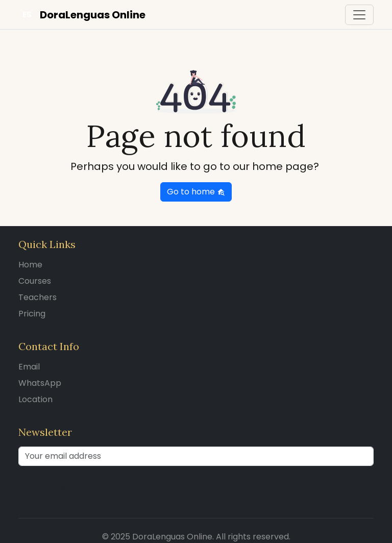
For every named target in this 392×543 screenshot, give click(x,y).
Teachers (38, 297)
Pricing (32, 314)
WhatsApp (40, 383)
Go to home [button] (196, 192)
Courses (35, 281)
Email (29, 367)
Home (30, 265)
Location (35, 399)
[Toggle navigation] (359, 15)
